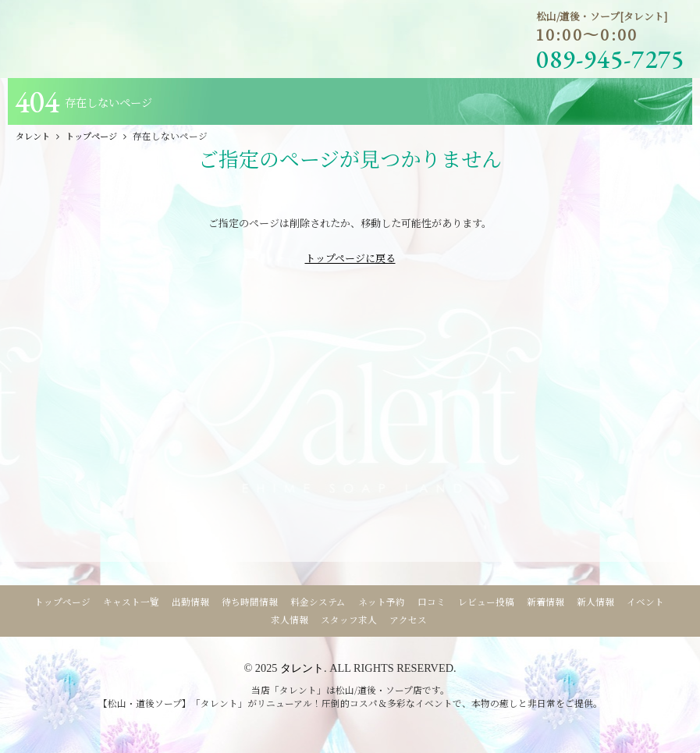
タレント (302, 668)
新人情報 (595, 602)
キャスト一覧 (131, 602)
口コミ (432, 602)
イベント (645, 602)
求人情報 (290, 620)
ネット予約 (382, 602)
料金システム (318, 602)
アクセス (408, 620)
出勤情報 (190, 602)
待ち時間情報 (250, 602)
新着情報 (545, 602)
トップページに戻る (350, 258)
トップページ (62, 602)
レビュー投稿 (486, 602)
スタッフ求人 (349, 620)
